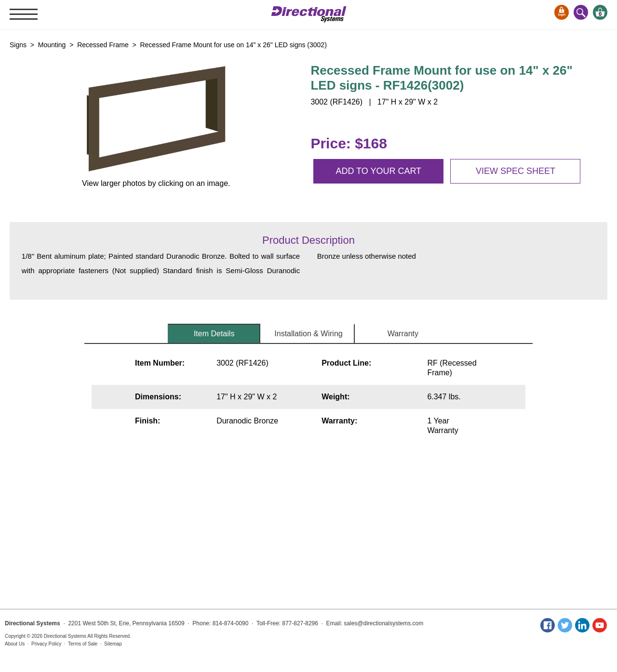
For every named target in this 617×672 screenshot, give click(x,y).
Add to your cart (378, 171)
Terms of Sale (83, 644)
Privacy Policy (46, 644)
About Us (15, 644)
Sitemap (113, 644)
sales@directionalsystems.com (383, 623)
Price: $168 (349, 143)
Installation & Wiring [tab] (308, 334)
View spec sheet (516, 171)
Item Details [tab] (214, 334)
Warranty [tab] (403, 334)
